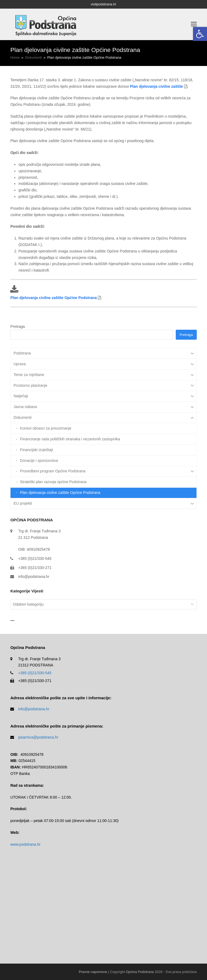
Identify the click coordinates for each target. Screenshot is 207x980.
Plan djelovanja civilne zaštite (156, 86)
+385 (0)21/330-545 (35, 673)
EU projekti (23, 503)
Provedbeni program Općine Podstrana (53, 471)
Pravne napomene (93, 972)
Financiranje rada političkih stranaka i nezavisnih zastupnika (70, 439)
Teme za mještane (29, 375)
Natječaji (21, 396)
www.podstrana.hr (25, 844)
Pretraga (18, 326)
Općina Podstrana (140, 972)
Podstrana (22, 353)
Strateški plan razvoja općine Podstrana (53, 482)
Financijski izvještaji (36, 450)
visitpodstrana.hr (104, 4)
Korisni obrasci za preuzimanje (46, 428)
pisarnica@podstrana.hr (38, 737)
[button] (200, 34)
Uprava (20, 364)
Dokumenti (23, 417)
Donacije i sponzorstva (39, 461)
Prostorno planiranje (30, 385)
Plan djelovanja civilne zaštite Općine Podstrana (54, 298)
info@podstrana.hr (34, 577)
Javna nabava (25, 407)
